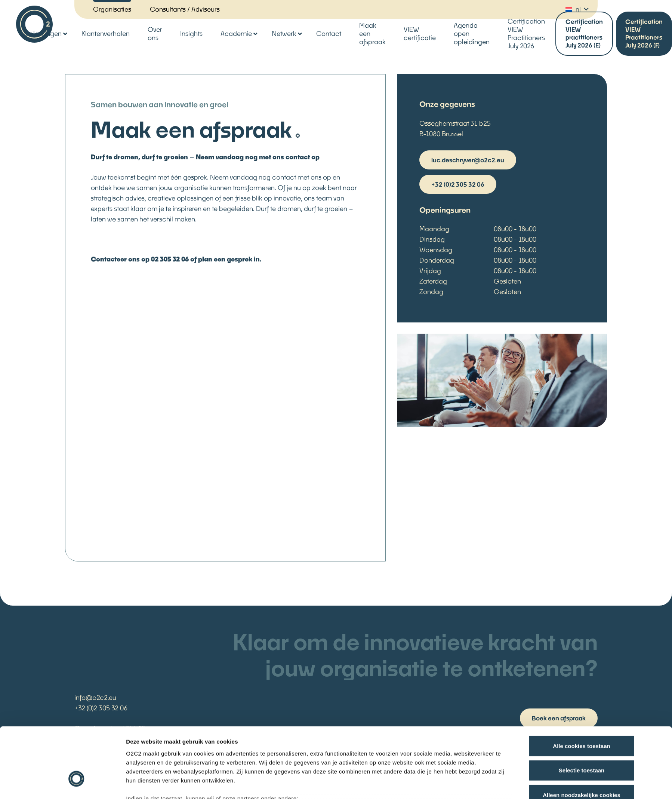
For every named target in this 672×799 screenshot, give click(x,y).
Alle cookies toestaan (581, 691)
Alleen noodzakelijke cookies (582, 740)
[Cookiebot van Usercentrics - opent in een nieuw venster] (76, 784)
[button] (577, 9)
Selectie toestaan (582, 715)
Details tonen (432, 784)
